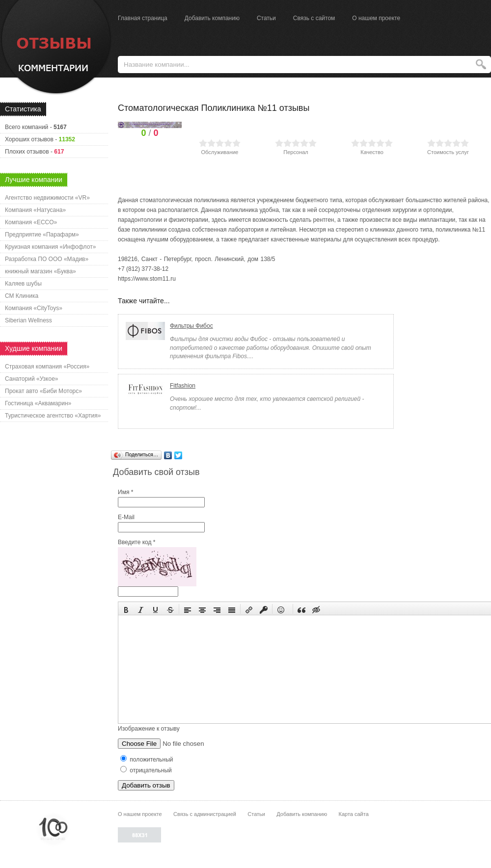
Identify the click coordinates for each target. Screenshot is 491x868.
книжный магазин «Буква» (41, 271)
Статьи (266, 18)
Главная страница (143, 18)
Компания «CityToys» (34, 308)
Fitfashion (183, 386)
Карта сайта (353, 814)
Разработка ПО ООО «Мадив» (47, 259)
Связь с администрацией (205, 814)
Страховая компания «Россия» (47, 367)
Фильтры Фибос (191, 326)
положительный (147, 760)
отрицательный (146, 770)
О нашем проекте (376, 18)
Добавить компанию (212, 18)
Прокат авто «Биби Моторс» (43, 391)
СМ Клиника (22, 296)
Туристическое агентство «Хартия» (53, 416)
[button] (126, 609)
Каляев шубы (23, 284)
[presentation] (126, 609)
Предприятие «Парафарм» (42, 235)
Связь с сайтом (314, 18)
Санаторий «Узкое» (32, 379)
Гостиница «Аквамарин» (38, 403)
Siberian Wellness (28, 320)
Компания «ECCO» (31, 222)
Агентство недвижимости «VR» (47, 198)
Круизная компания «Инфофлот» (50, 247)
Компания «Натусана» (35, 210)
